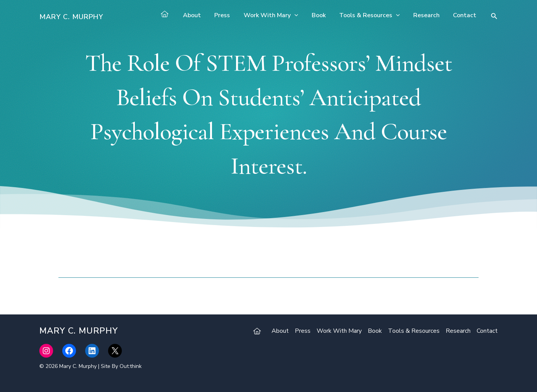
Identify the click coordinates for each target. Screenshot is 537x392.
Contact (465, 15)
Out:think (131, 366)
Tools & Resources (373, 15)
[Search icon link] (494, 17)
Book (323, 15)
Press (229, 15)
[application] (300, 15)
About (200, 15)
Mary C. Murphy (71, 17)
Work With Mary (277, 15)
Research (428, 15)
